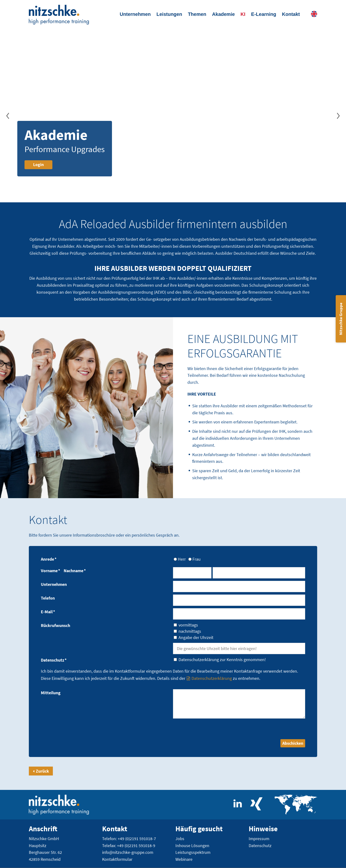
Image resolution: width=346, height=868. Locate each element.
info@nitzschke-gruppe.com (128, 852)
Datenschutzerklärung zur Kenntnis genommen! (222, 660)
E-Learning (264, 14)
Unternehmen (135, 14)
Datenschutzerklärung (212, 678)
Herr (182, 559)
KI (243, 14)
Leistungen (169, 14)
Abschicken (293, 743)
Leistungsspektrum (193, 852)
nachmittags (190, 631)
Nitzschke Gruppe (341, 319)
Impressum (259, 839)
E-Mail (48, 612)
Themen (197, 14)
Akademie (224, 14)
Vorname (50, 571)
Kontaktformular (117, 859)
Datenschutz (54, 660)
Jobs (180, 839)
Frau (197, 559)
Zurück (42, 771)
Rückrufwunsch (56, 625)
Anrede (49, 559)
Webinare (184, 859)
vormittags (188, 625)
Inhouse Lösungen (192, 846)
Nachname (75, 571)
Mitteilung (51, 693)
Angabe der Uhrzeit (196, 638)
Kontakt (291, 14)
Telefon (48, 598)
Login (38, 164)
